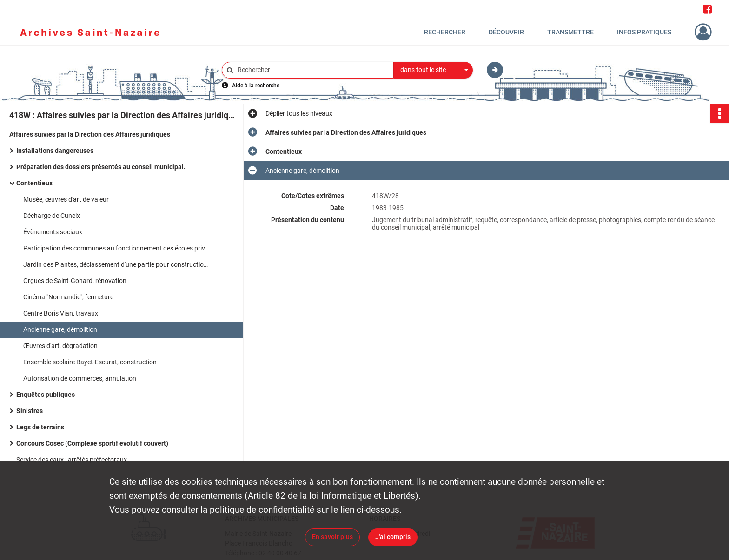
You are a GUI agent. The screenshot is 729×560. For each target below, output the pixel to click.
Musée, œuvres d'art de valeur (66, 199)
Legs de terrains (40, 427)
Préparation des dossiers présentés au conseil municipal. (101, 167)
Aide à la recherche (256, 86)
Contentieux (34, 183)
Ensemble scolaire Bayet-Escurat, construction (90, 362)
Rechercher (445, 32)
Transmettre (570, 32)
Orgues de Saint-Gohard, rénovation (75, 281)
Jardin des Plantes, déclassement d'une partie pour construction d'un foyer (116, 264)
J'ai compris (393, 537)
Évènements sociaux (53, 232)
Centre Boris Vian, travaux (61, 313)
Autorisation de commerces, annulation (80, 378)
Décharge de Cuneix (52, 216)
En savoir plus (332, 537)
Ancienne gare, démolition (60, 329)
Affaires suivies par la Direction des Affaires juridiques (90, 134)
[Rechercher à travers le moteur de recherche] (312, 70)
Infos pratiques (644, 32)
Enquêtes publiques (46, 395)
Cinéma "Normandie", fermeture (68, 297)
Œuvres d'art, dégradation (60, 346)
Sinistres (30, 411)
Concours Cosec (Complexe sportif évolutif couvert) (92, 443)
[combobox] (433, 70)
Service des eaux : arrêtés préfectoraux (72, 460)
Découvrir (506, 32)
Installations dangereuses (55, 151)
